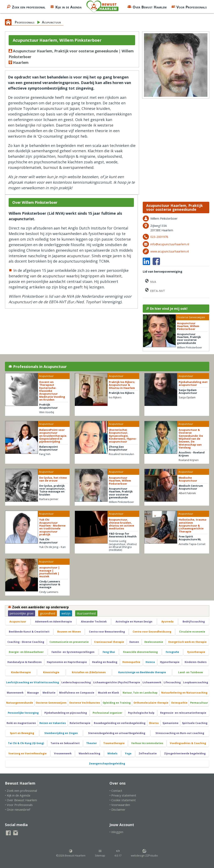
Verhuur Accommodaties (147, 743)
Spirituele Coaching (195, 723)
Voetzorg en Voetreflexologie (28, 753)
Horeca (150, 662)
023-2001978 (159, 237)
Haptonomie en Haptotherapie (67, 662)
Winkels (112, 753)
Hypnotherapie (170, 662)
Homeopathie (131, 662)
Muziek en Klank (108, 693)
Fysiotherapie (196, 652)
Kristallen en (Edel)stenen (89, 672)
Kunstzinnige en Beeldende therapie (142, 672)
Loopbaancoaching (196, 682)
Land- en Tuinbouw (191, 672)
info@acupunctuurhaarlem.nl (170, 244)
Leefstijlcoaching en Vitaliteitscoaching (33, 682)
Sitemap (100, 853)
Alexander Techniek (94, 622)
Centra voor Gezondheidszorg (152, 632)
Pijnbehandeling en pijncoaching (66, 713)
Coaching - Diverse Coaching (26, 642)
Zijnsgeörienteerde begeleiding (185, 753)
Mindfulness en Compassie (77, 693)
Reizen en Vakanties (53, 723)
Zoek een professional (26, 7)
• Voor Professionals (19, 805)
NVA (150, 281)
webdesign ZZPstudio (144, 853)
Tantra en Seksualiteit (65, 743)
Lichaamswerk (152, 682)
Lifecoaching (172, 682)
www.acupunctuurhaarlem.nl (170, 251)
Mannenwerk (15, 693)
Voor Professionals (189, 7)
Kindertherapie (21, 672)
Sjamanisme (170, 723)
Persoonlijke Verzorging (23, 713)
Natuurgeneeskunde (20, 703)
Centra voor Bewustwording (107, 632)
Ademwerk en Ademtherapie (53, 622)
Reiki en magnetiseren (21, 723)
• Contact (116, 791)
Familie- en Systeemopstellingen (73, 652)
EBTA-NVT (155, 290)
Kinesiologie (51, 672)
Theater (91, 743)
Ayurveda (167, 622)
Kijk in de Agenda (66, 7)
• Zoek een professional (21, 791)
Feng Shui (109, 652)
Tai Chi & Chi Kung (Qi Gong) (26, 743)
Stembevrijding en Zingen (61, 733)
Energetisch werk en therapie (188, 642)
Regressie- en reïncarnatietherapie (183, 713)
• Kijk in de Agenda (18, 795)
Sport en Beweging (22, 733)
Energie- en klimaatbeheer (26, 652)
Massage (33, 693)
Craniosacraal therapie (109, 642)
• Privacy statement (123, 795)
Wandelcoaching (89, 753)
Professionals (25, 22)
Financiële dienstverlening (140, 652)
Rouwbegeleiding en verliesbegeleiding (120, 723)
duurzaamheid (86, 613)
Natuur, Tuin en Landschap (140, 693)
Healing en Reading (105, 662)
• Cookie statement (123, 800)
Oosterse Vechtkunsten (85, 703)
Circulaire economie (192, 632)
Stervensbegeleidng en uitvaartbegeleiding (117, 733)
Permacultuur (199, 703)
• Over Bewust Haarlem (21, 800)
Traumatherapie (114, 743)
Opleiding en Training (117, 703)
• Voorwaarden (120, 805)
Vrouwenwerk (63, 753)
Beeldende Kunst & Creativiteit (29, 632)
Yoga (128, 753)
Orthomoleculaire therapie (151, 703)
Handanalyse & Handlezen (25, 662)
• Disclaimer (117, 810)
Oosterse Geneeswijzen (51, 703)
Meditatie (49, 693)
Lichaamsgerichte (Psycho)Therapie (117, 682)
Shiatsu (154, 723)
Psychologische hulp (141, 713)
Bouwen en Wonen (69, 632)
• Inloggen (116, 832)
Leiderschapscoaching (76, 682)
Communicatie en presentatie (69, 642)
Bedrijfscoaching (194, 622)
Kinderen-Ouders (196, 662)
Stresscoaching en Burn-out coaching (180, 733)
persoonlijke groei (22, 613)
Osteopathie (179, 703)
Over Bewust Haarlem (147, 7)
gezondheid (48, 613)
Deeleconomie (154, 642)
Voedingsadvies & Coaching (188, 743)
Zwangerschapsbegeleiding (107, 764)
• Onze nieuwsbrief (18, 810)
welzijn (66, 613)
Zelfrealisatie (148, 753)
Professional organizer (107, 713)
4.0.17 (118, 853)
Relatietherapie (80, 723)
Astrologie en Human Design (134, 622)
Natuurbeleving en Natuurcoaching (184, 693)
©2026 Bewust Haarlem (71, 853)
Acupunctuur (51, 22)
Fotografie (172, 652)
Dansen (134, 642)
